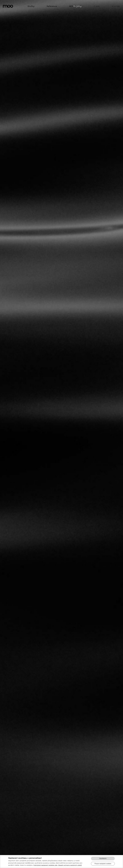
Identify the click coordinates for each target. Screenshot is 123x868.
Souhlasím (103, 858)
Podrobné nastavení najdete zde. (46, 865)
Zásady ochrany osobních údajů (70, 865)
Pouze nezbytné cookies (103, 864)
